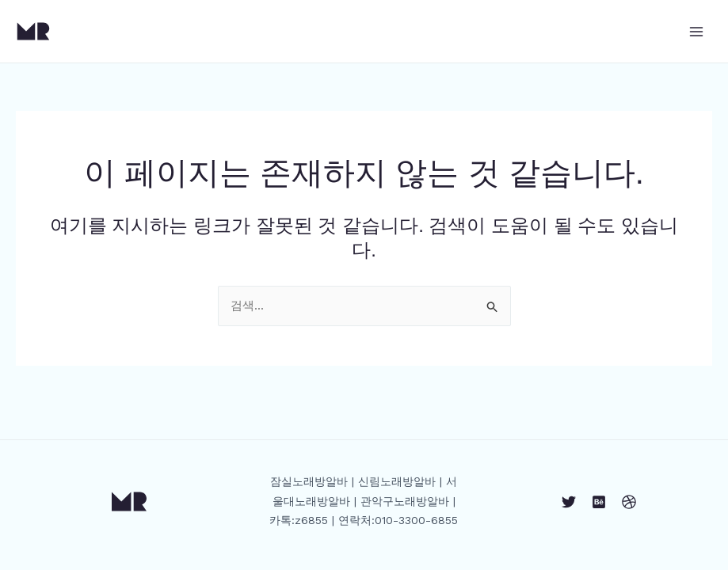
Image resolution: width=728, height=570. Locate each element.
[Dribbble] (629, 502)
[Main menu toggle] (696, 31)
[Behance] (599, 502)
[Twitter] (569, 502)
